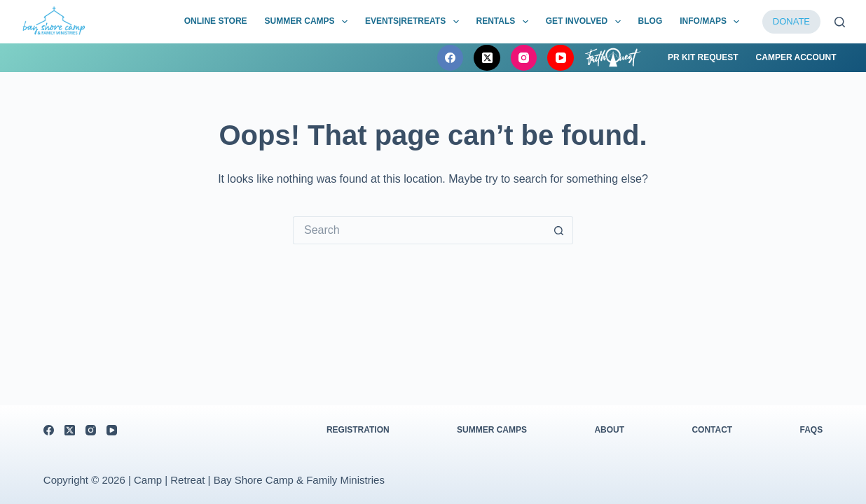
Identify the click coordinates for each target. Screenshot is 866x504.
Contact (712, 430)
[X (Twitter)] (487, 58)
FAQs (811, 430)
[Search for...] (419, 230)
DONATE (791, 21)
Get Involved (586, 22)
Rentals (505, 22)
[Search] (840, 22)
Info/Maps (712, 22)
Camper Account (796, 57)
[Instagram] (524, 58)
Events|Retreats (415, 22)
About (609, 430)
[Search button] (559, 230)
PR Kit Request (703, 57)
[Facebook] (451, 58)
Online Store (216, 21)
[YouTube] (561, 58)
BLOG (651, 21)
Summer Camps (309, 22)
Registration (358, 430)
